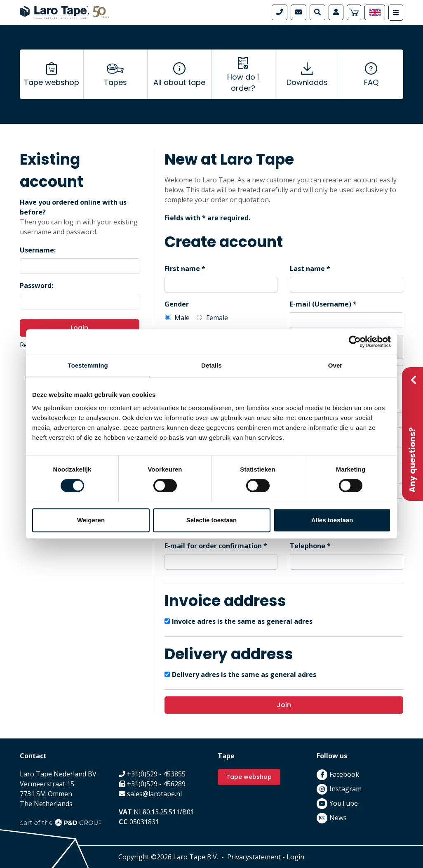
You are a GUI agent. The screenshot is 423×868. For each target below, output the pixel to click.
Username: (38, 250)
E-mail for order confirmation (213, 546)
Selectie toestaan (212, 520)
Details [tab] (211, 365)
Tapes (115, 83)
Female (217, 318)
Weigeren (91, 520)
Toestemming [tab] (88, 365)
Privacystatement (254, 857)
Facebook (344, 774)
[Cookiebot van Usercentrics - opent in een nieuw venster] (355, 342)
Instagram (345, 789)
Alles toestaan (332, 520)
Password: (36, 285)
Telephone (308, 546)
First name (182, 269)
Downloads (307, 83)
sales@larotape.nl (154, 794)
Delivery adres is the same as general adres (244, 675)
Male (182, 318)
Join (284, 705)
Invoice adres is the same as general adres (242, 621)
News (338, 818)
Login (79, 328)
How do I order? (243, 83)
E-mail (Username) (321, 304)
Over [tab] (335, 365)
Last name (307, 269)
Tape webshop (52, 83)
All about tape (179, 83)
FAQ (371, 83)
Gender (177, 304)
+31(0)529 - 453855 (156, 774)
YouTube (344, 803)
